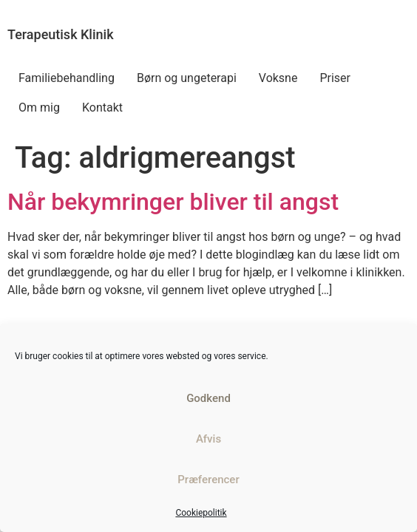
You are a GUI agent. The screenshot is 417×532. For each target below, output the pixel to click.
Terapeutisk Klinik (61, 34)
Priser (335, 78)
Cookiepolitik (201, 513)
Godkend (208, 398)
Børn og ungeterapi (187, 78)
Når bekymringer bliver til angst (173, 202)
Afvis (208, 439)
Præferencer (208, 480)
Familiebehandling (67, 78)
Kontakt (102, 108)
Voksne (278, 78)
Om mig (39, 108)
